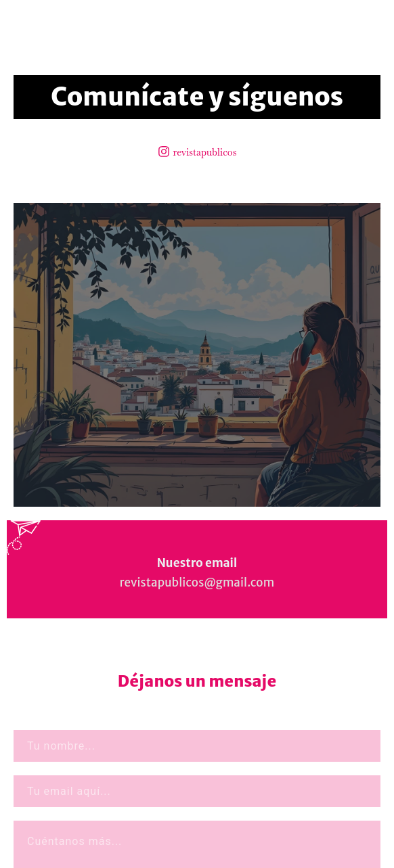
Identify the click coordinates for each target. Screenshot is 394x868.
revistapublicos (205, 152)
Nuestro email (197, 563)
